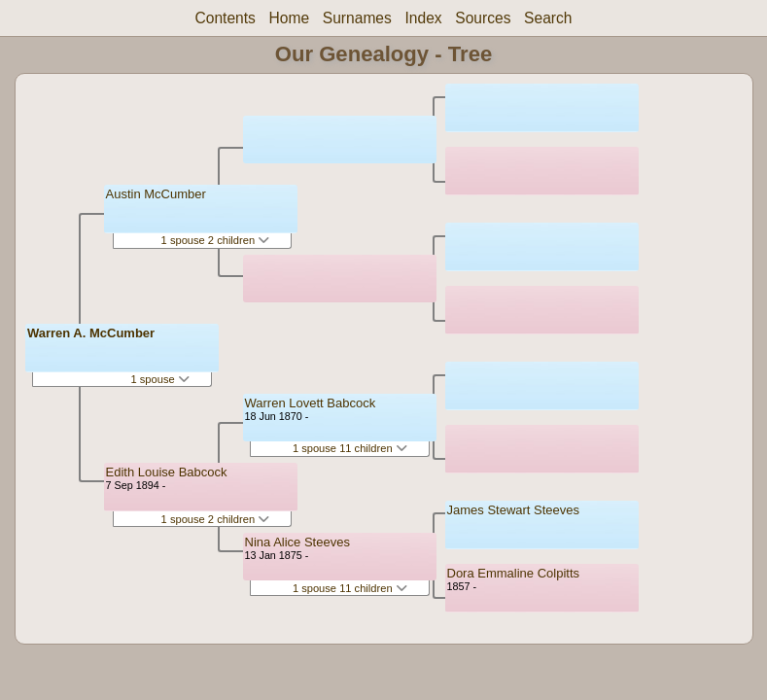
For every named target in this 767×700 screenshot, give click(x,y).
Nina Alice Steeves (297, 542)
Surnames (357, 18)
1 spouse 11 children (350, 448)
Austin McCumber (156, 194)
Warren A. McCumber (91, 333)
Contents (225, 18)
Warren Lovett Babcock (311, 403)
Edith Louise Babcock (167, 472)
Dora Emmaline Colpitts (514, 573)
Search (548, 18)
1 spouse (159, 379)
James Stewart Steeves (514, 510)
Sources (483, 18)
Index (423, 18)
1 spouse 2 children (216, 240)
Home (290, 18)
